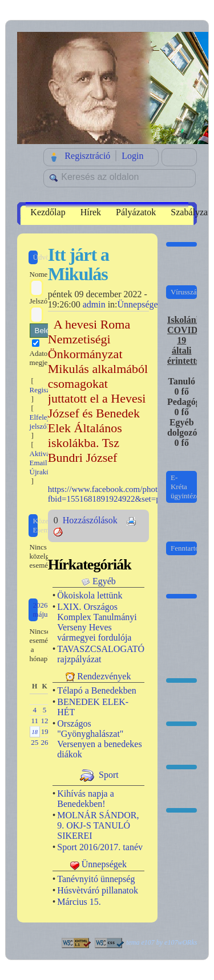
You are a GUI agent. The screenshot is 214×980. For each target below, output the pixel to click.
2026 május (42, 610)
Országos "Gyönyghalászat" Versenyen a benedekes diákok (99, 739)
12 (45, 721)
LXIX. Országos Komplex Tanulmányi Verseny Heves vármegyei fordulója (97, 622)
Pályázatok (136, 212)
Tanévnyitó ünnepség (96, 879)
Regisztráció (87, 156)
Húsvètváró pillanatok (98, 890)
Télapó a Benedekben (97, 690)
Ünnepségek (140, 304)
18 (35, 732)
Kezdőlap (48, 212)
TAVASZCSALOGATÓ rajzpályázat (101, 654)
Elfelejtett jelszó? (44, 422)
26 (45, 742)
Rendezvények (104, 676)
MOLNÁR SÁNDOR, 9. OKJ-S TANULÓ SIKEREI (98, 825)
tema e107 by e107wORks (161, 942)
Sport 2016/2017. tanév (100, 847)
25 (35, 742)
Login (132, 156)
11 (35, 721)
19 (45, 731)
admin (94, 304)
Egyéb (104, 581)
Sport (109, 775)
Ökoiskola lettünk (90, 595)
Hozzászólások (91, 520)
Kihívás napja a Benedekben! (86, 799)
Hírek (91, 212)
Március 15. (79, 902)
